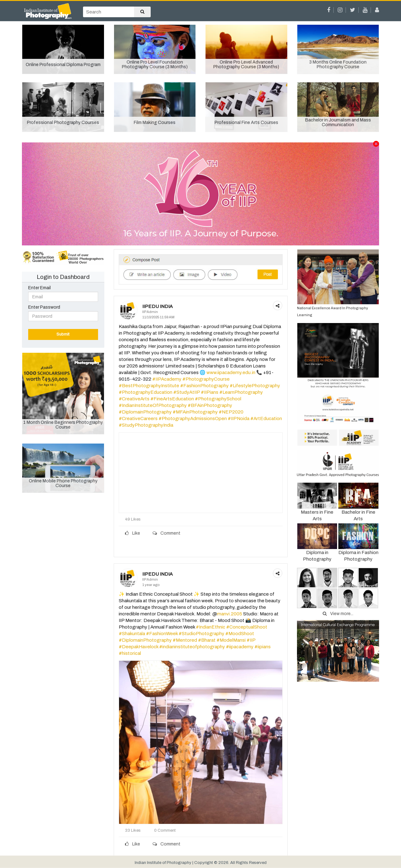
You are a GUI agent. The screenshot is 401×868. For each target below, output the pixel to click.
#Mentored (185, 640)
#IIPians (210, 392)
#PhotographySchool (218, 399)
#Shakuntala (132, 634)
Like (133, 533)
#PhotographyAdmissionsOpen (193, 419)
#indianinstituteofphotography (192, 647)
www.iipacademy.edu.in (231, 372)
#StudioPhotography (201, 634)
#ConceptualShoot (247, 627)
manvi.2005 (230, 614)
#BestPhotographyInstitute (149, 386)
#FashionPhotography (204, 386)
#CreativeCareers (138, 419)
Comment (167, 533)
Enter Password (44, 307)
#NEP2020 (231, 412)
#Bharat (207, 640)
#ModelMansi (231, 640)
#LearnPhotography (241, 392)
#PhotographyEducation (146, 392)
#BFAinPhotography (210, 405)
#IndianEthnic (211, 627)
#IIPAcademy (167, 379)
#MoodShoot (240, 634)
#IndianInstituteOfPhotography (153, 405)
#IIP (251, 640)
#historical (130, 653)
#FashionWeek (162, 634)
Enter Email (39, 288)
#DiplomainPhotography (145, 412)
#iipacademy (240, 647)
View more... (338, 614)
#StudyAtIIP (187, 392)
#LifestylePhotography (255, 386)
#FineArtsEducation (172, 399)
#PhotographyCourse (206, 379)
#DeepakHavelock (138, 647)
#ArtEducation (266, 419)
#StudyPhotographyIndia (146, 425)
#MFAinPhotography (195, 412)
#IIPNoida (239, 419)
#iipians (263, 647)
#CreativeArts (134, 399)
